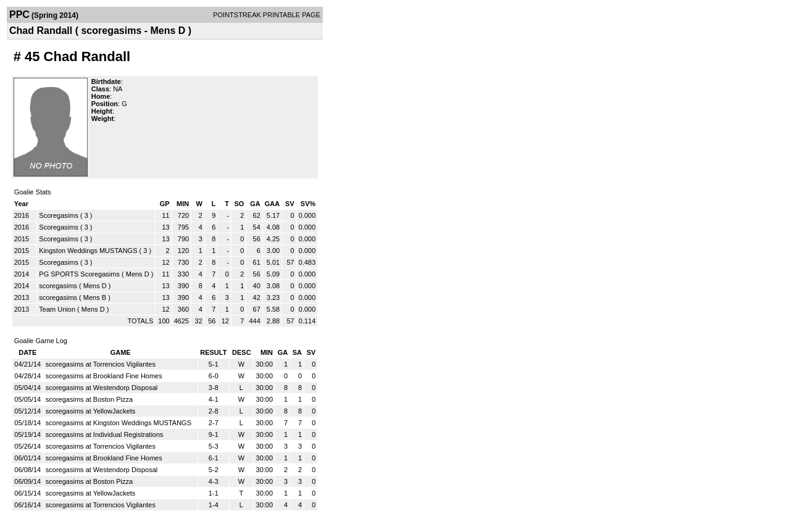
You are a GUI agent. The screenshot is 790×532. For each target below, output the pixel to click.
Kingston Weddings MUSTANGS (88, 251)
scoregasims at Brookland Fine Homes (104, 376)
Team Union (57, 309)
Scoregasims (59, 215)
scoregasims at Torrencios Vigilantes (101, 364)
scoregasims (58, 286)
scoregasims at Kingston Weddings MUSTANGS (118, 423)
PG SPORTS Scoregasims (79, 274)
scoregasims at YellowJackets (91, 411)
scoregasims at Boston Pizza (89, 399)
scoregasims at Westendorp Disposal (102, 388)
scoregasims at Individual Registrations (105, 434)
